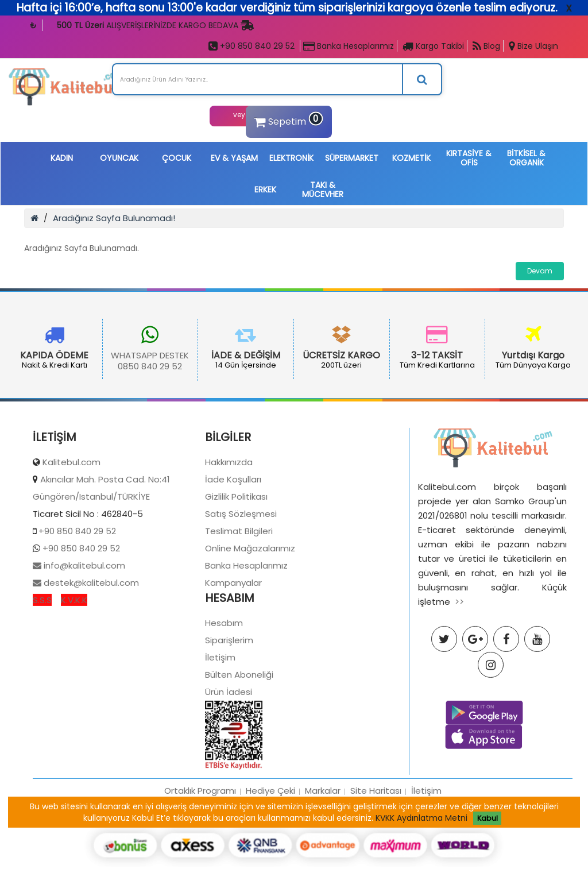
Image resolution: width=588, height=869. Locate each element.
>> (459, 653)
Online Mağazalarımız (250, 599)
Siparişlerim (229, 691)
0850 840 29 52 (150, 366)
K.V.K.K (74, 651)
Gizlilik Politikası (236, 548)
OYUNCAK (119, 158)
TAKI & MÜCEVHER (323, 190)
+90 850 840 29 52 (252, 46)
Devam (540, 271)
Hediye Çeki (270, 842)
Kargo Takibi (433, 46)
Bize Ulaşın (533, 46)
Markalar (323, 842)
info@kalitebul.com (83, 617)
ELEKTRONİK (291, 158)
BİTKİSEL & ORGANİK (526, 158)
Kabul (488, 818)
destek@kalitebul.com (90, 634)
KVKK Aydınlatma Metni (421, 818)
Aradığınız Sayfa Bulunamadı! (114, 218)
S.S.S (42, 651)
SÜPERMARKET (352, 158)
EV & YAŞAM (234, 158)
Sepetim (287, 120)
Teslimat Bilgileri (239, 582)
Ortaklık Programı (200, 842)
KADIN (62, 158)
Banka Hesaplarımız (349, 46)
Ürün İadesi (229, 743)
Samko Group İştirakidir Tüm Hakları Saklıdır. (352, 860)
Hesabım (224, 674)
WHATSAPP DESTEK (150, 355)
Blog (486, 46)
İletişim (220, 708)
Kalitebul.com (71, 513)
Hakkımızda (229, 513)
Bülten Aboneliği (239, 726)
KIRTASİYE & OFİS (469, 158)
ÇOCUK (177, 158)
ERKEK (265, 190)
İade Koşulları (233, 530)
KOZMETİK (411, 158)
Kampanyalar (233, 634)
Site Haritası (376, 842)
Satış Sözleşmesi (241, 565)
